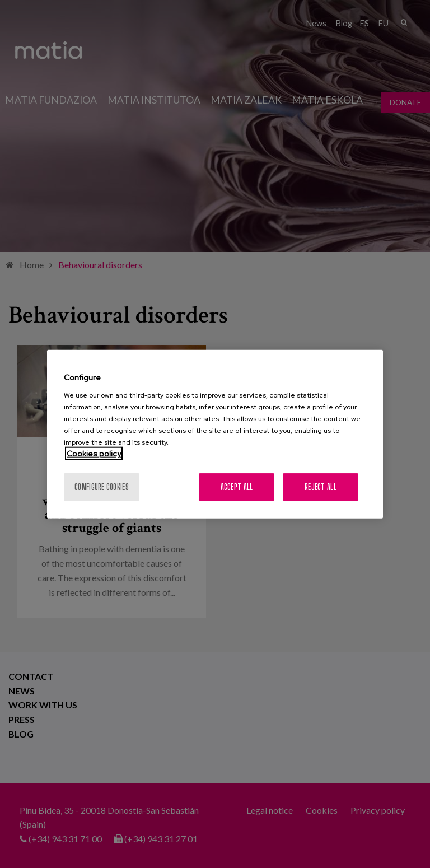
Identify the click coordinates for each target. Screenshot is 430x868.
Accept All (237, 486)
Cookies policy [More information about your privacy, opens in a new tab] (94, 453)
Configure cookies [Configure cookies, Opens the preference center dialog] (102, 486)
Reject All (321, 486)
